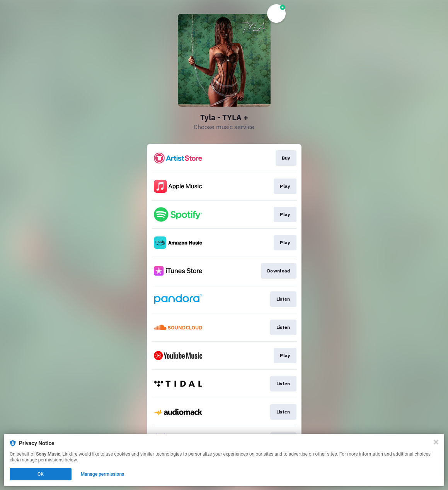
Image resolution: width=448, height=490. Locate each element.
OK (41, 474)
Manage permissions (103, 474)
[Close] (436, 442)
